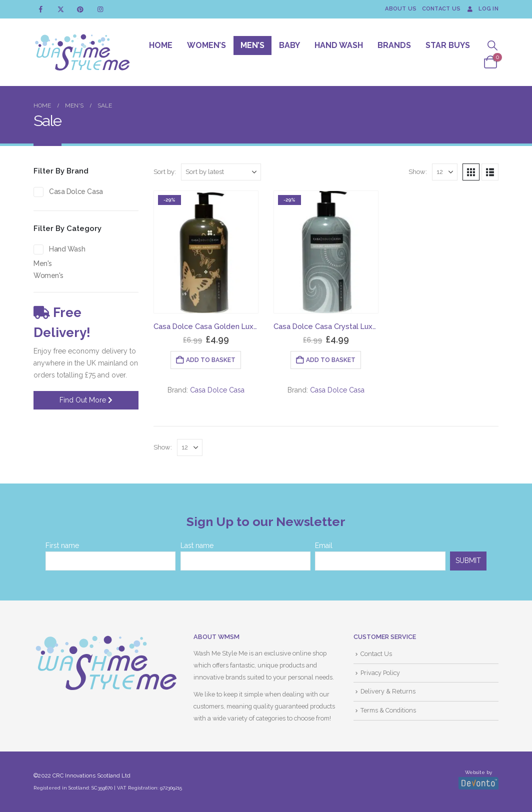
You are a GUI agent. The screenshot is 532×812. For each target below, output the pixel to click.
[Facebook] (41, 9)
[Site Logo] (82, 52)
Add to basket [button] (211, 360)
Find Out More (86, 400)
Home (161, 45)
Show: (418, 172)
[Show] (445, 172)
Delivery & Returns (388, 692)
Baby (289, 45)
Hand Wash (339, 45)
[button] (492, 46)
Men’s (252, 45)
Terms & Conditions (388, 710)
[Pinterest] (80, 9)
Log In (482, 9)
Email (324, 545)
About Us (401, 9)
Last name (197, 545)
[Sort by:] (221, 172)
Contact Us (441, 9)
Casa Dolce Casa (217, 390)
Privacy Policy (380, 673)
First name (62, 545)
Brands (394, 45)
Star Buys (448, 45)
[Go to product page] (206, 252)
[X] (61, 9)
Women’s (206, 45)
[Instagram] (100, 9)
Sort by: (165, 172)
